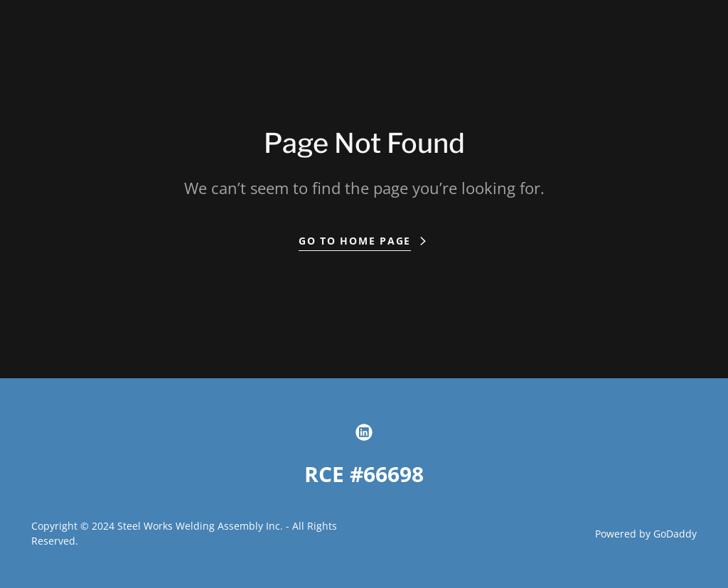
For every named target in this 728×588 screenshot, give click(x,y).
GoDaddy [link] (675, 534)
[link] (364, 432)
